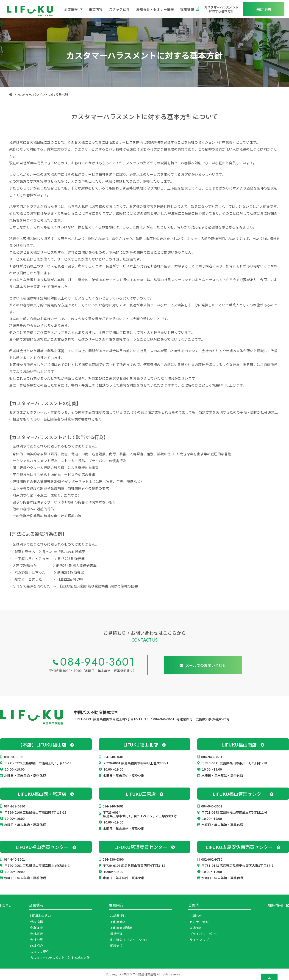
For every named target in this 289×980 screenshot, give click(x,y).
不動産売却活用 (121, 928)
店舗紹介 (36, 946)
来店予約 (196, 928)
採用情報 (190, 9)
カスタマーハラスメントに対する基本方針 (221, 9)
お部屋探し (118, 916)
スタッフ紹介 (119, 9)
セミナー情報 (199, 922)
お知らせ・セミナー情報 (155, 9)
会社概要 (36, 934)
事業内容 (96, 9)
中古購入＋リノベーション (129, 940)
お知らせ (196, 916)
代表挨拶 (36, 922)
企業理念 (36, 928)
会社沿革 (36, 940)
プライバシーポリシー (206, 934)
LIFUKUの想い (40, 916)
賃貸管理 (116, 934)
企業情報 (73, 9)
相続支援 (116, 946)
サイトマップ (199, 940)
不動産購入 (118, 922)
